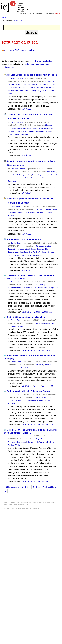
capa (10, 94)
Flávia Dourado (17, 78)
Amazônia (24, 134)
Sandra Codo (16, 281)
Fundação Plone (48, 503)
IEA (56, 288)
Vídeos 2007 (48, 482)
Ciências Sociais (40, 288)
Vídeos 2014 (48, 312)
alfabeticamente (9, 67)
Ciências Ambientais (43, 209)
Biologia (40, 400)
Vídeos (37, 312)
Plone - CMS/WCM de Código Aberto (16, 503)
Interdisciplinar (30, 249)
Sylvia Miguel (16, 206)
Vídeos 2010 (48, 386)
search (58, 17)
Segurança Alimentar (46, 91)
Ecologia (22, 87)
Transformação (41, 285)
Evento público (51, 172)
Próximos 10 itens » (50, 487)
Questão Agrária (26, 252)
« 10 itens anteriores (12, 487)
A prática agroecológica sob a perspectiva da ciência (32, 75)
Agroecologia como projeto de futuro (24, 239)
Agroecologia (37, 175)
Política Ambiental (40, 252)
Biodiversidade (14, 134)
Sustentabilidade (42, 85)
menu (4, 17)
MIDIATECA (27, 312)
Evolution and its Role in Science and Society (28, 391)
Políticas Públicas (15, 445)
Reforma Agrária (31, 255)
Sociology (20, 249)
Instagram (40, 13)
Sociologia (19, 215)
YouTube (31, 13)
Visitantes (53, 85)
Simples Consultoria (32, 508)
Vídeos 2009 (48, 425)
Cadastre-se (22, 13)
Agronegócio (13, 87)
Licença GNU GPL (25, 505)
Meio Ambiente (29, 85)
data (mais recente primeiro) (38, 64)
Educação (12, 249)
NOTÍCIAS (26, 109)
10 (6, 491)
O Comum (19, 85)
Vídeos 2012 (48, 351)
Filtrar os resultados (42, 61)
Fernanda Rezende (18, 169)
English (57, 13)
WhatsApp (49, 13)
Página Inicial (18, 20)
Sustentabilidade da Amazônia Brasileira (26, 317)
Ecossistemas (13, 252)
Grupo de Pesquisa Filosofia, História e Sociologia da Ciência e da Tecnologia (33, 178)
